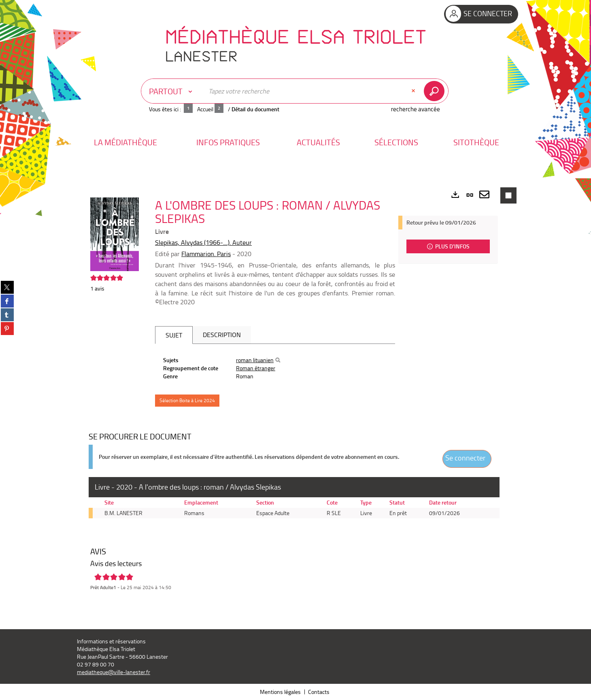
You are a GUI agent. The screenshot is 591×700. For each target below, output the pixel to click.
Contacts (319, 692)
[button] (125, 142)
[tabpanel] (275, 368)
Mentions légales (280, 692)
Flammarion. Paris (206, 254)
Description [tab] (222, 335)
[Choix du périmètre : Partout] (172, 91)
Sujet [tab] (174, 335)
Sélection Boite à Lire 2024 (187, 400)
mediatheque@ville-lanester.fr (114, 672)
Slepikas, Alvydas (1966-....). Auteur (203, 242)
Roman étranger (256, 368)
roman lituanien (255, 360)
